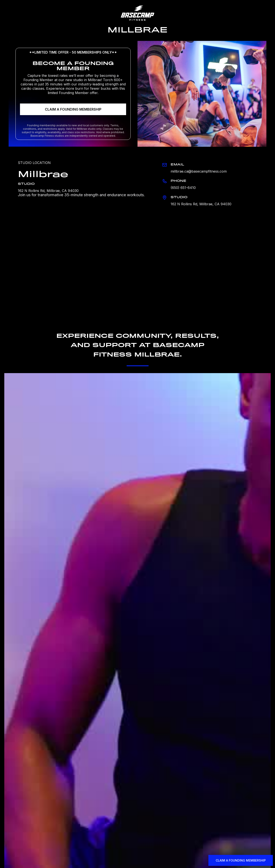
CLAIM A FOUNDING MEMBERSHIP (73, 109)
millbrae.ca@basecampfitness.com (199, 171)
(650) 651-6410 (183, 188)
